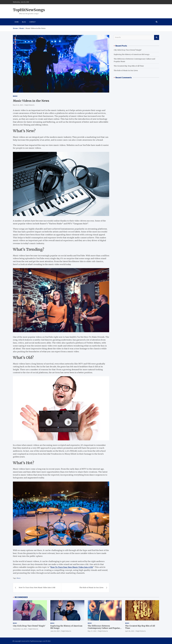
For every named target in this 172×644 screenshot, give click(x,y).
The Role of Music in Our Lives (91, 588)
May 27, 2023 (92, 631)
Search (157, 37)
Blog (24, 22)
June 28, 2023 (55, 631)
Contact (32, 22)
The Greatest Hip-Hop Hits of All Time (129, 66)
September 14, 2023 (20, 629)
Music (15, 96)
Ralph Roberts (30, 105)
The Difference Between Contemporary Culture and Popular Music (104, 628)
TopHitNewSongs (29, 10)
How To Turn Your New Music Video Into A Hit (72, 567)
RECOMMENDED (21, 597)
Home (17, 22)
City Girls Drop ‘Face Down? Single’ (128, 50)
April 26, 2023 (130, 631)
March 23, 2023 (18, 105)
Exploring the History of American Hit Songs (132, 54)
